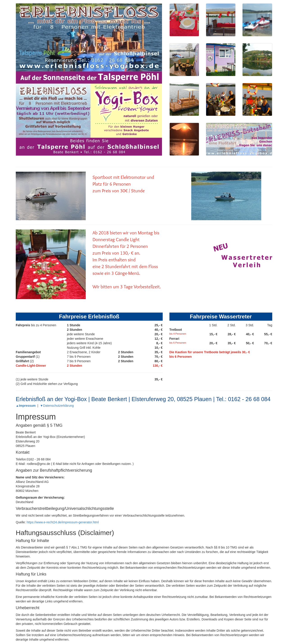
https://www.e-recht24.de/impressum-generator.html (63, 522)
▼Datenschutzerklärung (57, 406)
